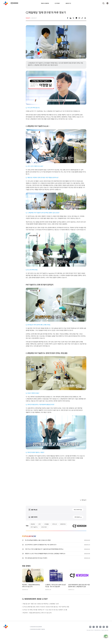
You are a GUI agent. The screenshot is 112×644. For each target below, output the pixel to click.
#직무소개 (54, 524)
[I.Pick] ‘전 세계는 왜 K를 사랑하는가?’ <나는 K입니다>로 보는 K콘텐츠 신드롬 (45, 610)
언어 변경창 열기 (107, 3)
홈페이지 (107, 627)
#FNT (40, 524)
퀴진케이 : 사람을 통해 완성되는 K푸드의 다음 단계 (37, 613)
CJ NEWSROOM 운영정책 (36, 627)
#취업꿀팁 (47, 524)
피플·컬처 (28, 18)
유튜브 (90, 627)
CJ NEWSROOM (6, 3)
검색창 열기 (103, 3)
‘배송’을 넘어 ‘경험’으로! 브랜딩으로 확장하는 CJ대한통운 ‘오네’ (41, 604)
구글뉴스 (104, 627)
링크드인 (97, 627)
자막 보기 (84, 500)
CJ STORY (57, 3)
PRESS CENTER (45, 3)
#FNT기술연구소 (34, 527)
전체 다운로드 (77, 517)
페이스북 (94, 627)
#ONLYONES (44, 527)
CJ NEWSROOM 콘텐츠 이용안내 (37, 629)
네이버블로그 (100, 627)
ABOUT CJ (68, 3)
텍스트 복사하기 (77, 510)
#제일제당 (33, 524)
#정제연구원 (63, 524)
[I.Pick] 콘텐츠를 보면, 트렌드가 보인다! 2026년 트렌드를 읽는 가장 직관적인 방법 (46, 607)
